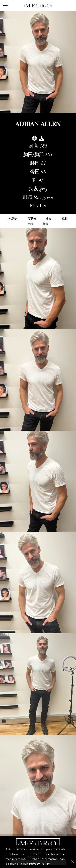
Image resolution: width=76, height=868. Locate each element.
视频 (65, 219)
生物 (30, 224)
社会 (49, 219)
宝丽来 (32, 219)
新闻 (46, 224)
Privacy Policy (39, 864)
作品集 (13, 219)
